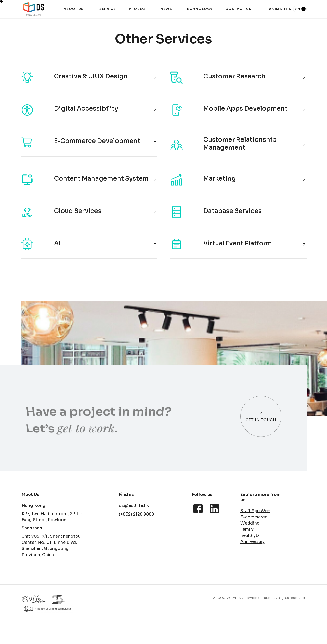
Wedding (250, 523)
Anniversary (252, 542)
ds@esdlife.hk (134, 505)
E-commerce (254, 517)
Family (247, 529)
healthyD (250, 535)
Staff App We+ (255, 511)
